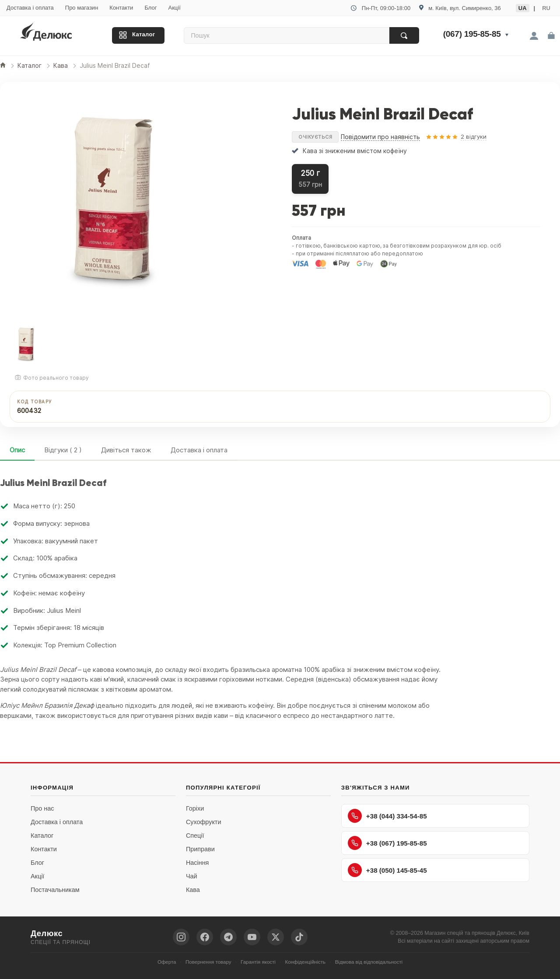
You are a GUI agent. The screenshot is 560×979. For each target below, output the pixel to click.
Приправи (200, 849)
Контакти (121, 8)
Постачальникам (55, 890)
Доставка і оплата (30, 8)
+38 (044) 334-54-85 (387, 816)
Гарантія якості (258, 962)
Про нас (42, 808)
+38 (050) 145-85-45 (387, 870)
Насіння (197, 863)
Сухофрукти (204, 822)
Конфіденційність (306, 962)
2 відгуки (474, 136)
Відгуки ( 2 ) (63, 450)
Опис (17, 450)
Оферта (167, 962)
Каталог (143, 34)
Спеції (195, 836)
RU (546, 8)
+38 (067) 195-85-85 (387, 843)
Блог (150, 8)
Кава (193, 890)
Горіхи (195, 808)
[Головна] (3, 66)
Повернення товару (208, 962)
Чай (192, 876)
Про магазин (82, 8)
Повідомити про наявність (380, 137)
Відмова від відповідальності (369, 962)
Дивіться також (126, 450)
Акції (174, 8)
